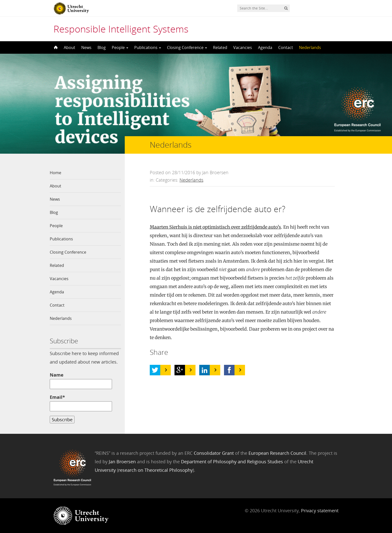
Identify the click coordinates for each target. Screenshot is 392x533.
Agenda (265, 47)
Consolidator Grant (214, 453)
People (120, 47)
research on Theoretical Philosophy (155, 470)
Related (220, 47)
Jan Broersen (122, 462)
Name (81, 380)
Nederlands (310, 47)
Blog (102, 47)
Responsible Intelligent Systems (121, 29)
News (86, 47)
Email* (81, 403)
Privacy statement (320, 511)
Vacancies (243, 47)
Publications (148, 47)
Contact (286, 47)
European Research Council (277, 453)
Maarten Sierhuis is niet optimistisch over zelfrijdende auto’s (215, 227)
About (69, 47)
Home (55, 173)
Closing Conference (187, 47)
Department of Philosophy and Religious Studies (232, 462)
